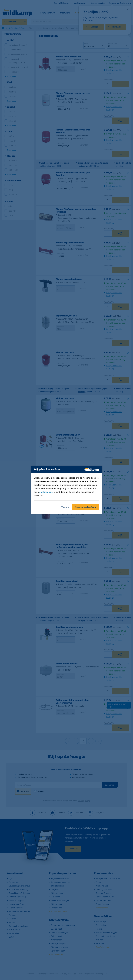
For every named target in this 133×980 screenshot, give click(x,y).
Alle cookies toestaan (85, 507)
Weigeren (65, 507)
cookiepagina (46, 492)
